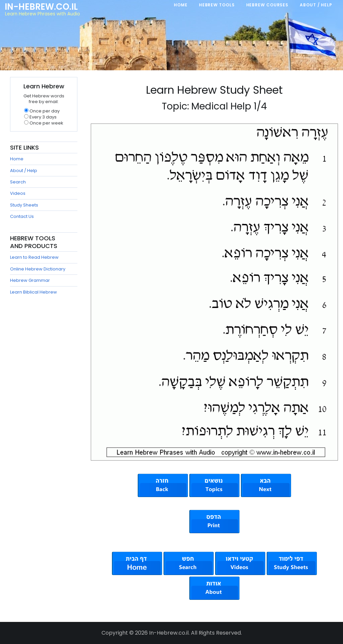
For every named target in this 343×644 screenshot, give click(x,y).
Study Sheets (24, 205)
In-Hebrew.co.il (41, 7)
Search (18, 182)
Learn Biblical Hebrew (33, 292)
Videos (18, 193)
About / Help (24, 171)
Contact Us (22, 216)
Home (17, 159)
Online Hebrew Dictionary (38, 269)
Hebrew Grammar (30, 280)
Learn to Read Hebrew (34, 257)
